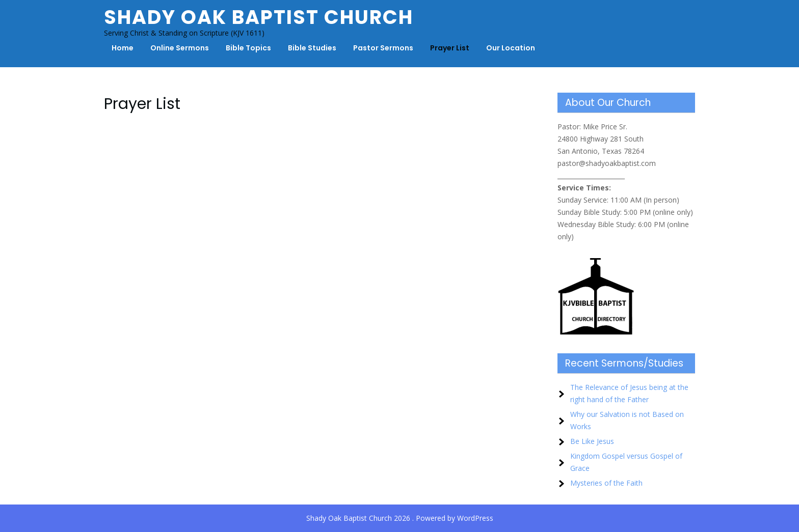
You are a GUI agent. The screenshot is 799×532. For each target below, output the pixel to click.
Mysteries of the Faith (606, 483)
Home (123, 48)
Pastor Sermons (383, 48)
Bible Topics (248, 48)
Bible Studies (312, 48)
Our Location (511, 48)
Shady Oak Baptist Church (259, 17)
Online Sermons (180, 48)
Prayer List (450, 48)
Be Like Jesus (592, 441)
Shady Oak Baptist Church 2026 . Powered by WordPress (400, 518)
